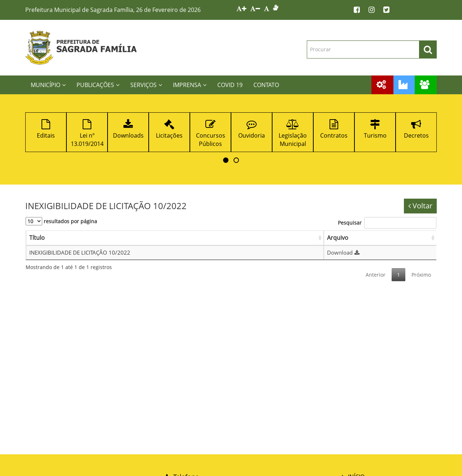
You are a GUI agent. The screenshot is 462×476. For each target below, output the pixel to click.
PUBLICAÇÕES (98, 85)
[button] (226, 160)
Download (344, 252)
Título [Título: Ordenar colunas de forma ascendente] (37, 238)
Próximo (421, 275)
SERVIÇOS (146, 85)
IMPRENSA (190, 85)
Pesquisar (387, 223)
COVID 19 (230, 85)
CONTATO (266, 85)
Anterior (376, 275)
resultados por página (61, 221)
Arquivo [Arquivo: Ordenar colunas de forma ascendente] (338, 238)
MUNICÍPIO (48, 85)
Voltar (420, 206)
